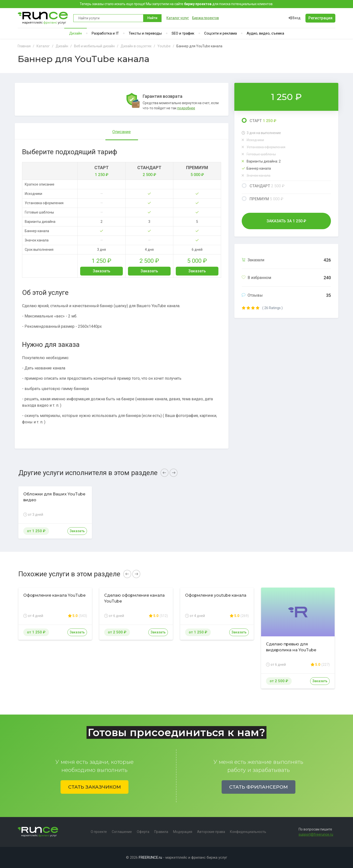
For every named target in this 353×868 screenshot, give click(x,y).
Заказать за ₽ (286, 221)
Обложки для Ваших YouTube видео (54, 497)
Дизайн (76, 33)
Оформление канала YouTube (54, 595)
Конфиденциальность (248, 832)
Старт (259, 121)
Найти (152, 18)
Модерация (183, 832)
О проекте (99, 832)
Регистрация (320, 18)
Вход (294, 18)
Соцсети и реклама (221, 33)
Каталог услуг (178, 18)
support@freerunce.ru (316, 834)
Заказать (101, 271)
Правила (161, 832)
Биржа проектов (206, 18)
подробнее (186, 108)
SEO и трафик (183, 33)
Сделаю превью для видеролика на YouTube (291, 647)
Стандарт (263, 186)
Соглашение (122, 832)
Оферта (143, 832)
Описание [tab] (121, 132)
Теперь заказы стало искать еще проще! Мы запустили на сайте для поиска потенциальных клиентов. (176, 4)
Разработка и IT (105, 33)
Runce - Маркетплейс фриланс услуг (43, 18)
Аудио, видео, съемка (265, 33)
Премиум (263, 199)
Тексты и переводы (145, 33)
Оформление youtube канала (216, 595)
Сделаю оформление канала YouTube (134, 598)
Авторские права (211, 832)
